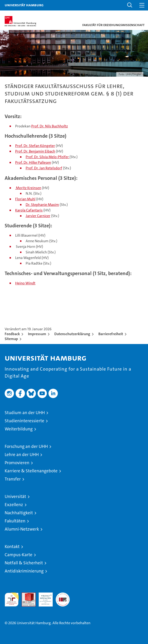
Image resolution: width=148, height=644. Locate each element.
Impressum (37, 334)
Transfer (13, 479)
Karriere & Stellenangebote (31, 471)
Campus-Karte (19, 555)
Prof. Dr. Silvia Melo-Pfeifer (48, 157)
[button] (130, 5)
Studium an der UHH (25, 413)
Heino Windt (25, 283)
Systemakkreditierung (63, 595)
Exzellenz (14, 505)
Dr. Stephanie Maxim (42, 205)
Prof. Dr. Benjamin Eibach (35, 151)
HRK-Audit (43, 597)
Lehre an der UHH (22, 455)
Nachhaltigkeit (19, 513)
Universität (15, 496)
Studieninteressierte (24, 421)
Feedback (12, 334)
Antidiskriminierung (24, 571)
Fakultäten (15, 521)
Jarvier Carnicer (38, 216)
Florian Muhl (25, 199)
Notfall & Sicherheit (24, 563)
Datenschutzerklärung (72, 334)
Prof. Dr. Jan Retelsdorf (44, 168)
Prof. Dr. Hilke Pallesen (33, 162)
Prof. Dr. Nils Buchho (48, 126)
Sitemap (11, 339)
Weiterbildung (19, 429)
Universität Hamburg (24, 5)
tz (66, 126)
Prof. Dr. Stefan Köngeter (35, 146)
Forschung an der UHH (26, 446)
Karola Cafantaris (29, 210)
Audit (26, 595)
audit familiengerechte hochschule (12, 600)
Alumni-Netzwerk (22, 529)
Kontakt (12, 547)
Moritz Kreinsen (28, 188)
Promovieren (17, 463)
